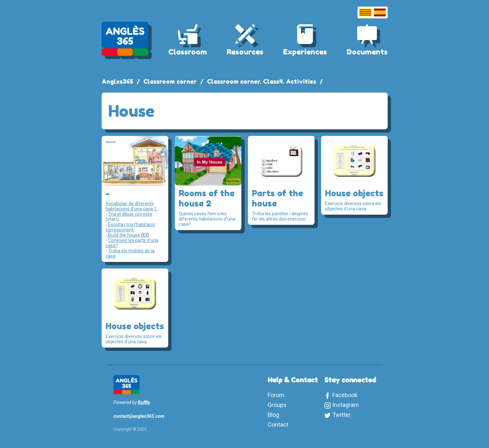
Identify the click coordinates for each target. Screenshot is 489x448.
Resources (245, 52)
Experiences (305, 52)
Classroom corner (170, 81)
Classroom (188, 52)
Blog (273, 415)
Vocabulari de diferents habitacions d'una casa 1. (132, 206)
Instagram (346, 405)
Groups (277, 405)
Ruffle (144, 402)
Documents (367, 52)
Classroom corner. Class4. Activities (262, 81)
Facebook (345, 395)
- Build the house (127, 235)
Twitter (341, 415)
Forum (276, 395)
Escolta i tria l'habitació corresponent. (130, 227)
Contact (278, 425)
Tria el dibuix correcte (130, 214)
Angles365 (117, 81)
